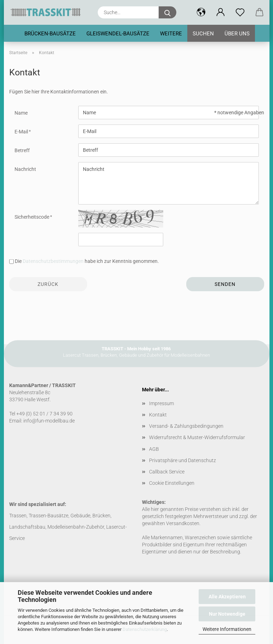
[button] (201, 12)
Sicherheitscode (32, 217)
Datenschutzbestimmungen (53, 261)
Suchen (203, 34)
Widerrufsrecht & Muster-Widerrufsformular (197, 437)
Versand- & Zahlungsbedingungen (186, 426)
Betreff (22, 150)
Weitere (171, 34)
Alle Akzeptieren (227, 597)
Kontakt (158, 415)
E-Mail (22, 132)
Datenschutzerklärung (145, 629)
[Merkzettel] (240, 12)
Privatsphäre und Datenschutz (183, 460)
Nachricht (25, 169)
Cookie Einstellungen (172, 483)
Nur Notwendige (227, 614)
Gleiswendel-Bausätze (118, 34)
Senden (225, 284)
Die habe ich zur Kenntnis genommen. (87, 261)
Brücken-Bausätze (50, 34)
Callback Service (167, 472)
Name (21, 113)
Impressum (161, 403)
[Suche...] (167, 12)
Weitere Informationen (227, 629)
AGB (154, 449)
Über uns (237, 34)
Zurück (48, 284)
